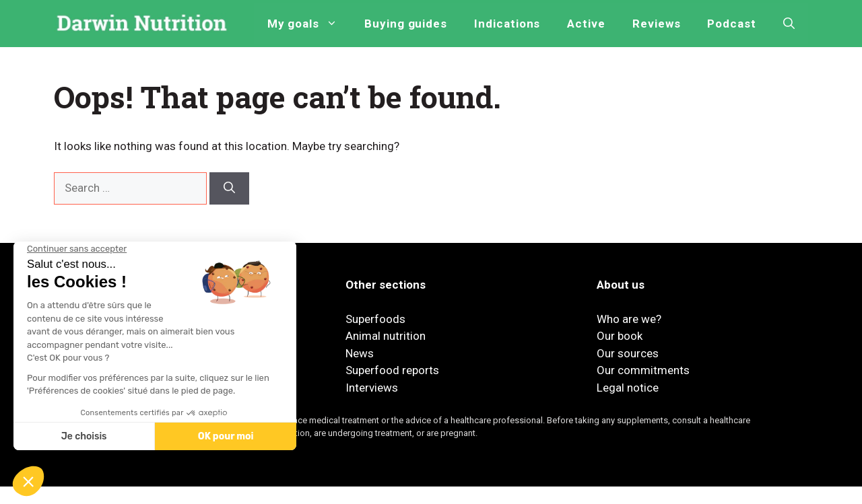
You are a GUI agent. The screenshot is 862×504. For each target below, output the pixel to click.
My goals (309, 24)
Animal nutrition (386, 336)
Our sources (628, 353)
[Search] (229, 188)
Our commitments (643, 370)
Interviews (372, 388)
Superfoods (375, 319)
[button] (789, 24)
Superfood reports (392, 370)
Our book (620, 336)
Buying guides (406, 24)
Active (586, 24)
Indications (507, 24)
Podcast (732, 24)
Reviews (657, 24)
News (360, 353)
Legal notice (628, 388)
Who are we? (629, 319)
